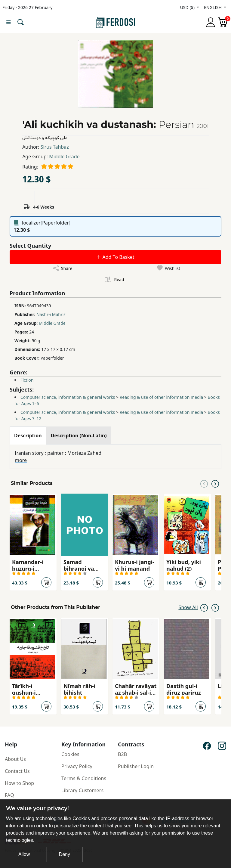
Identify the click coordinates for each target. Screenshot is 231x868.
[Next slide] (215, 483)
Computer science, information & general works (68, 397)
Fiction (27, 380)
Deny (65, 854)
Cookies (70, 754)
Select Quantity (30, 246)
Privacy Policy (77, 766)
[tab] (28, 436)
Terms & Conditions (84, 778)
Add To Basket (115, 257)
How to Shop (19, 783)
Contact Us (17, 771)
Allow (24, 854)
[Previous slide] (204, 483)
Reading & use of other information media (162, 397)
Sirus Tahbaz (55, 147)
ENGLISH (213, 7)
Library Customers (82, 790)
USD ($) (188, 7)
